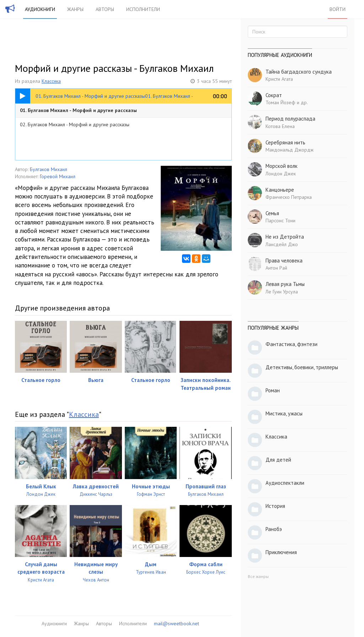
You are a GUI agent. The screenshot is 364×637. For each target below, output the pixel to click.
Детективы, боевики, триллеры (302, 367)
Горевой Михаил (58, 176)
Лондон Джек (281, 174)
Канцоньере (280, 190)
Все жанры (258, 576)
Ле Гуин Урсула (282, 292)
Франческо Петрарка (289, 197)
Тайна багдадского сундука (299, 72)
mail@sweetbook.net (176, 623)
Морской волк (282, 166)
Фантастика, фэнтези (291, 344)
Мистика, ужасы (284, 413)
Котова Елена (280, 126)
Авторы (105, 9)
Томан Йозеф (280, 102)
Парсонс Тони (280, 221)
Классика (51, 81)
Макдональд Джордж (290, 150)
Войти (338, 9)
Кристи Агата (279, 79)
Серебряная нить (285, 142)
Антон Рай (276, 268)
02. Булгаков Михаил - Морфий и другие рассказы (75, 124)
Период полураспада (290, 119)
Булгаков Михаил (49, 169)
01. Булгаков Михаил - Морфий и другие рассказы (78, 110)
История (275, 506)
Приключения (281, 552)
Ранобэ (274, 529)
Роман (273, 390)
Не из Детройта (285, 237)
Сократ (274, 95)
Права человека (284, 261)
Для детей (278, 460)
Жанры (75, 9)
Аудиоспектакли (285, 483)
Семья (272, 213)
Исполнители (143, 9)
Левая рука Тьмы (285, 284)
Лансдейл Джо (282, 244)
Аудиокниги (40, 9)
